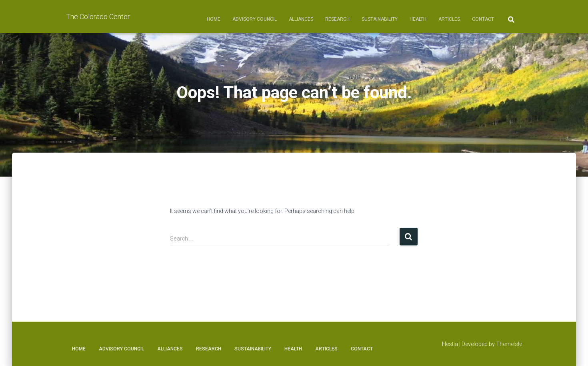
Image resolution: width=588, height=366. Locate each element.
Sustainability (380, 19)
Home (214, 19)
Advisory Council (255, 19)
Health (418, 19)
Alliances (301, 19)
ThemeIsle (509, 344)
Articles (449, 19)
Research (337, 19)
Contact (483, 19)
